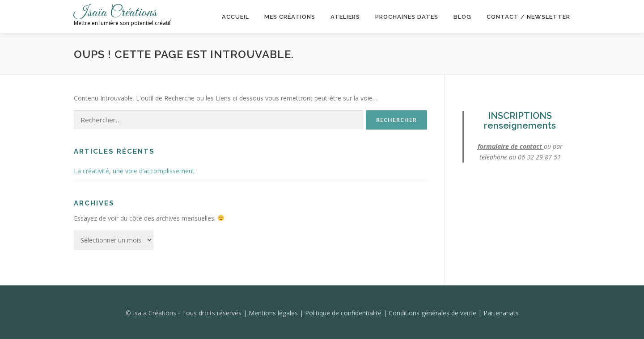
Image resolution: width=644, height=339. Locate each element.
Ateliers (345, 17)
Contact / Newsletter (528, 17)
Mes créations (290, 17)
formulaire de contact (511, 146)
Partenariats (501, 313)
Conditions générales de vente (433, 313)
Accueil (235, 17)
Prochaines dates (407, 17)
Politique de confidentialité (344, 313)
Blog (462, 17)
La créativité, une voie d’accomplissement (134, 171)
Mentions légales (274, 313)
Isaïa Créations (115, 13)
